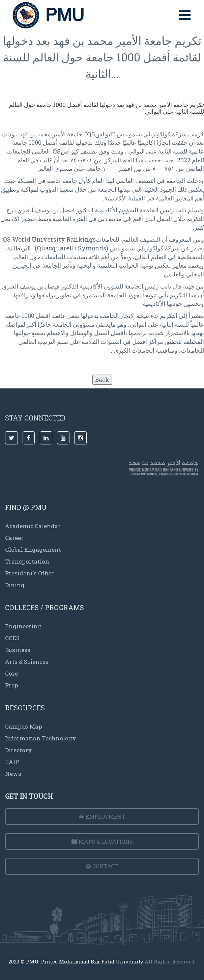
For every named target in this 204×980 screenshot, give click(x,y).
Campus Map (24, 726)
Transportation (27, 561)
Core (11, 673)
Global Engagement (33, 550)
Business (18, 650)
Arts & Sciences (27, 662)
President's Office (30, 573)
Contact (102, 866)
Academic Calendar (33, 526)
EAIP (12, 762)
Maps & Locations (102, 841)
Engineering (23, 626)
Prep (12, 685)
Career (14, 538)
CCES (12, 638)
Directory (19, 750)
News (13, 774)
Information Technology (41, 738)
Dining (15, 585)
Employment (102, 816)
